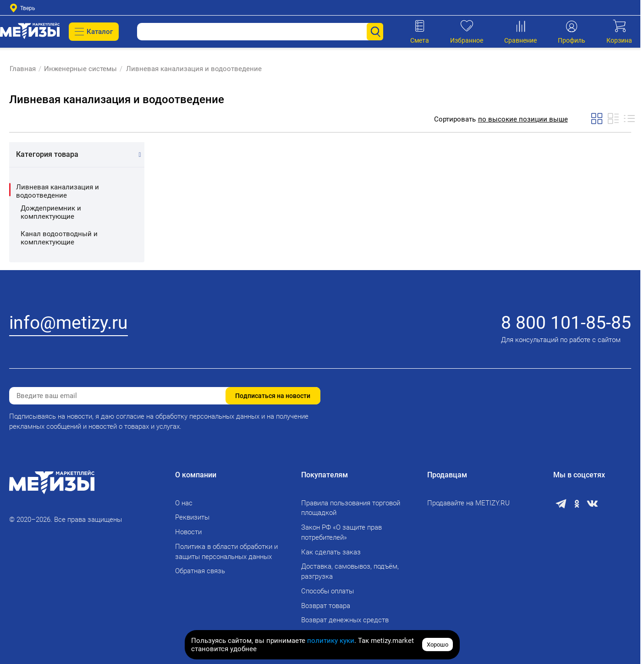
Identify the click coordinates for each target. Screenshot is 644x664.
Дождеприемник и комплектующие (51, 212)
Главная (22, 69)
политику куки (331, 641)
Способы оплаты (328, 591)
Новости (188, 532)
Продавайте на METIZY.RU (468, 503)
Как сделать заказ (331, 552)
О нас (184, 503)
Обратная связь (200, 571)
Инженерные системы (80, 69)
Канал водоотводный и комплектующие (59, 238)
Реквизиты (192, 517)
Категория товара (47, 154)
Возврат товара (326, 606)
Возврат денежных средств (345, 620)
